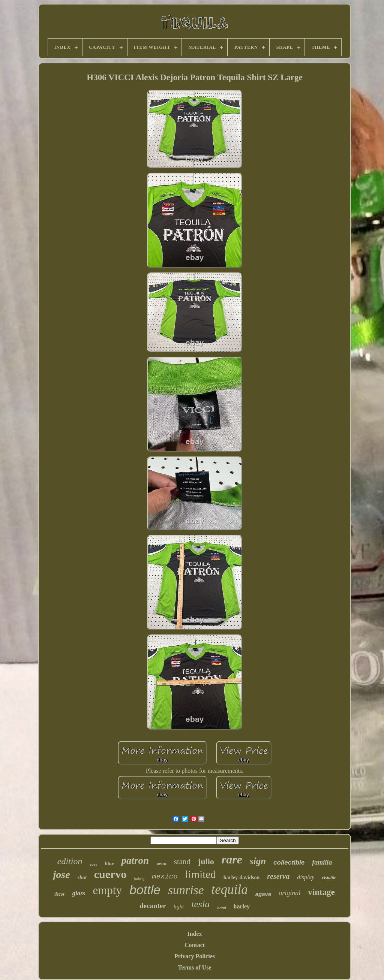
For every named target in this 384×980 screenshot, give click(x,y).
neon (161, 863)
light (179, 907)
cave (93, 864)
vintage (321, 892)
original (289, 893)
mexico (165, 877)
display (306, 877)
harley (242, 906)
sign (258, 861)
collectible (289, 863)
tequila (229, 889)
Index (194, 934)
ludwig (139, 879)
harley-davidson (241, 878)
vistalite (329, 878)
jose (62, 875)
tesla (200, 904)
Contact (195, 945)
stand (182, 862)
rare (232, 859)
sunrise (186, 890)
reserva (278, 876)
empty (107, 890)
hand (221, 908)
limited (201, 874)
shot (82, 878)
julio (206, 861)
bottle (145, 890)
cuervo (110, 874)
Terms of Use (194, 967)
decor (59, 894)
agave (263, 894)
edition (70, 861)
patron (135, 860)
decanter (153, 906)
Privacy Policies (195, 956)
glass (79, 893)
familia (322, 862)
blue (109, 863)
